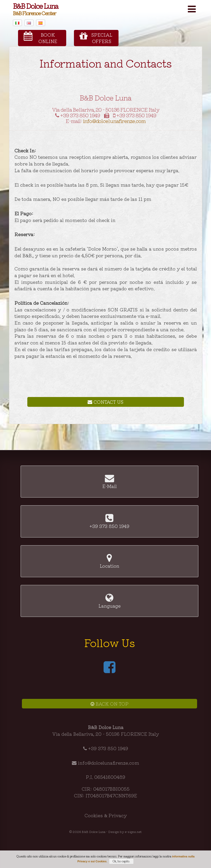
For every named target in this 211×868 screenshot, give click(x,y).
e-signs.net (133, 832)
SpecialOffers (96, 38)
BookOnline (40, 38)
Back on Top (109, 704)
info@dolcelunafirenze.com (114, 121)
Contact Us (105, 402)
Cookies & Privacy (106, 815)
